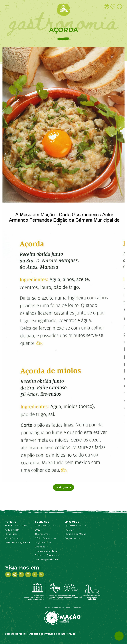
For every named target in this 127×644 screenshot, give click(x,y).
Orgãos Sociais (43, 542)
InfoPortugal (68, 634)
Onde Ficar (11, 534)
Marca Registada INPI (46, 559)
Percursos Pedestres (16, 526)
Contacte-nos (72, 538)
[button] (119, 636)
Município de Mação (76, 534)
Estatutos (40, 547)
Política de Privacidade (47, 555)
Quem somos (42, 534)
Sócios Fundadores (45, 538)
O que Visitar (12, 530)
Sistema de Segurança (18, 542)
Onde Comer (12, 538)
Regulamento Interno (47, 551)
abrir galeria (64, 487)
